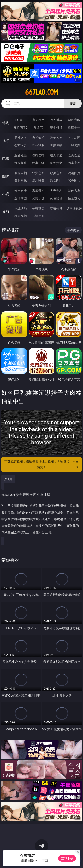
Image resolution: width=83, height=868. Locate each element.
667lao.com (41, 92)
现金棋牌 (56, 127)
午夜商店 (38, 208)
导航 (6, 212)
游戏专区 (74, 120)
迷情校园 (21, 198)
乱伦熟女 (56, 163)
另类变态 (74, 163)
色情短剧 (38, 216)
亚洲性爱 (21, 155)
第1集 (8, 479)
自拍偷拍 (38, 138)
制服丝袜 (21, 163)
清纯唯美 (38, 180)
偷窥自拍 (21, 173)
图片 (6, 176)
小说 (6, 194)
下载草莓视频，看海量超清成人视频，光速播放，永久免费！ (42, 465)
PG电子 (20, 120)
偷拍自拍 (38, 155)
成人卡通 (56, 155)
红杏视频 (21, 216)
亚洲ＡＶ (21, 138)
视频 (6, 141)
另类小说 (38, 198)
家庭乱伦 (38, 191)
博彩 (6, 123)
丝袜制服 (38, 145)
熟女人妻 (21, 145)
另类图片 (74, 180)
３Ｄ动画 (74, 138)
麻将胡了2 (21, 127)
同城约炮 (21, 208)
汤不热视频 (74, 208)
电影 (6, 158)
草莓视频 (56, 208)
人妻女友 (56, 191)
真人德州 (38, 120)
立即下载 (67, 858)
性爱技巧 (74, 198)
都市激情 (21, 191)
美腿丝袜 (21, 180)
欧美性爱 (74, 155)
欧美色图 (56, 173)
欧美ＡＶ (56, 138)
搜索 (73, 103)
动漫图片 (74, 173)
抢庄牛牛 (74, 127)
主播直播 (56, 145)
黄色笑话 (56, 198)
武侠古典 (74, 191)
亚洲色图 (38, 173)
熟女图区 (56, 180)
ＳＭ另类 (74, 145)
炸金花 (38, 127)
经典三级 (38, 163)
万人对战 (56, 120)
